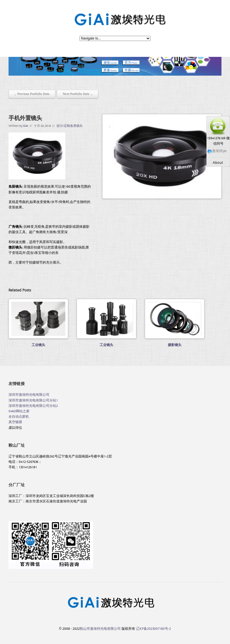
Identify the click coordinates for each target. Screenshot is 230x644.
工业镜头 (38, 345)
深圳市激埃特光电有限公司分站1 (33, 400)
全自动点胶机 (19, 416)
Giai (26, 126)
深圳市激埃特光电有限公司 (29, 394)
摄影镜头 (175, 345)
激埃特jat (217, 151)
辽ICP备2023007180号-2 (153, 628)
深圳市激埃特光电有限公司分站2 (33, 405)
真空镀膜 (15, 422)
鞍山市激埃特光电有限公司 (100, 628)
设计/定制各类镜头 (70, 126)
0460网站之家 (19, 411)
